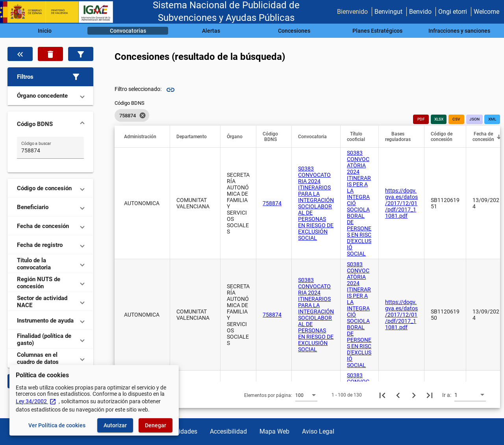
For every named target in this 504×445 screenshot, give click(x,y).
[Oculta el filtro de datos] (20, 54)
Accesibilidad (228, 431)
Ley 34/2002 (36, 401)
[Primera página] (382, 395)
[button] (50, 77)
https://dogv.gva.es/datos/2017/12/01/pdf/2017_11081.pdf (401, 203)
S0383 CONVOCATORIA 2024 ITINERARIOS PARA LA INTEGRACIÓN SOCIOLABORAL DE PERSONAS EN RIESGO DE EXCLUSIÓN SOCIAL (316, 203)
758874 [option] (132, 115)
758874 (272, 203)
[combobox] (306, 395)
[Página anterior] (398, 395)
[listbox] (132, 115)
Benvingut (388, 12)
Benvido (420, 12)
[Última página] (430, 395)
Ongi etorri (453, 12)
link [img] (170, 90)
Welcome (486, 12)
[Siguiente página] (414, 395)
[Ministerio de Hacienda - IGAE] (60, 12)
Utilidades (183, 431)
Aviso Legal (318, 431)
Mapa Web (274, 431)
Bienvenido (352, 12)
